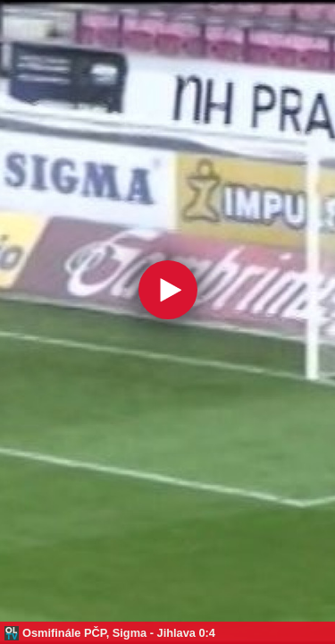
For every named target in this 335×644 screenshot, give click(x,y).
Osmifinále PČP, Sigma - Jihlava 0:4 (119, 633)
